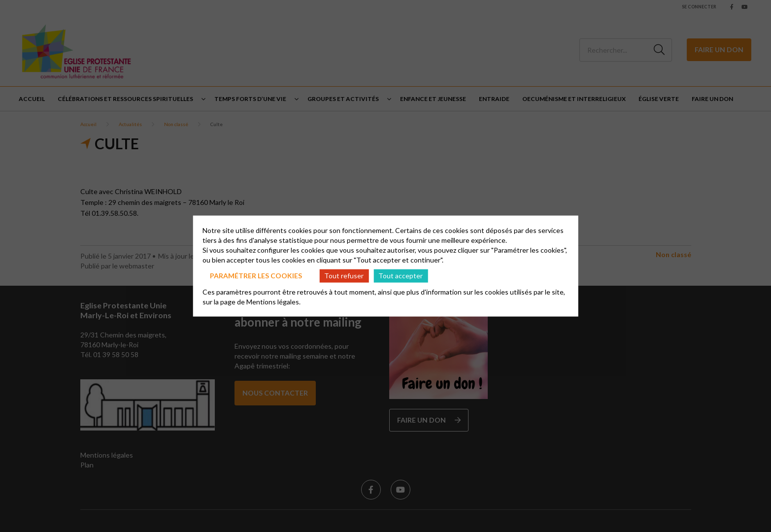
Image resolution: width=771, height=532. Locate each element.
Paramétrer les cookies (256, 276)
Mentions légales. (273, 301)
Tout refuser (344, 276)
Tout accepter (401, 276)
